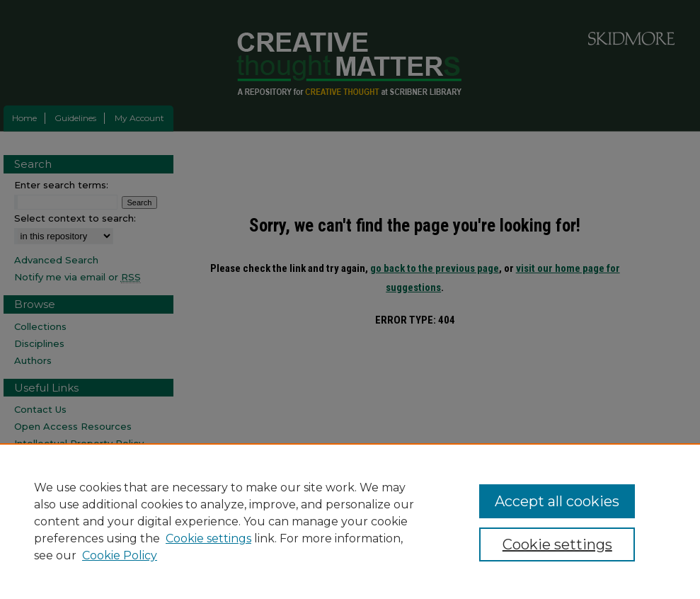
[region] (350, 521)
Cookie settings (208, 538)
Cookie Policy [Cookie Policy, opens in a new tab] (120, 555)
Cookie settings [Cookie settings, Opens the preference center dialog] (557, 544)
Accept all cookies (557, 501)
